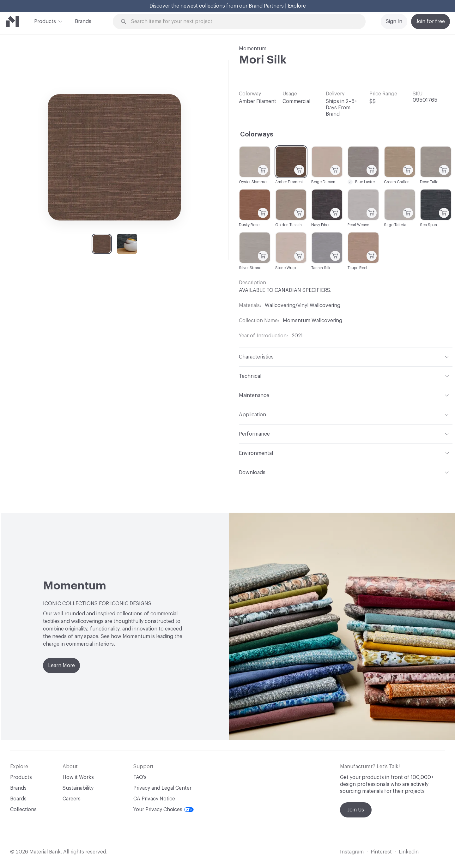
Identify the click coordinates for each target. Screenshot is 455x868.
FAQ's (140, 777)
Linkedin (409, 852)
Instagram (352, 852)
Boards (18, 799)
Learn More (61, 666)
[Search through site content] (243, 22)
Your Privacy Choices (164, 810)
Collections (23, 810)
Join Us (356, 810)
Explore (297, 6)
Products (45, 21)
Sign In (394, 21)
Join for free (431, 21)
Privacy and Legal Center (162, 788)
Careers (72, 799)
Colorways (257, 135)
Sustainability (78, 788)
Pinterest (381, 852)
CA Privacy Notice (154, 799)
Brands (83, 21)
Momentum (253, 49)
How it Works (78, 777)
